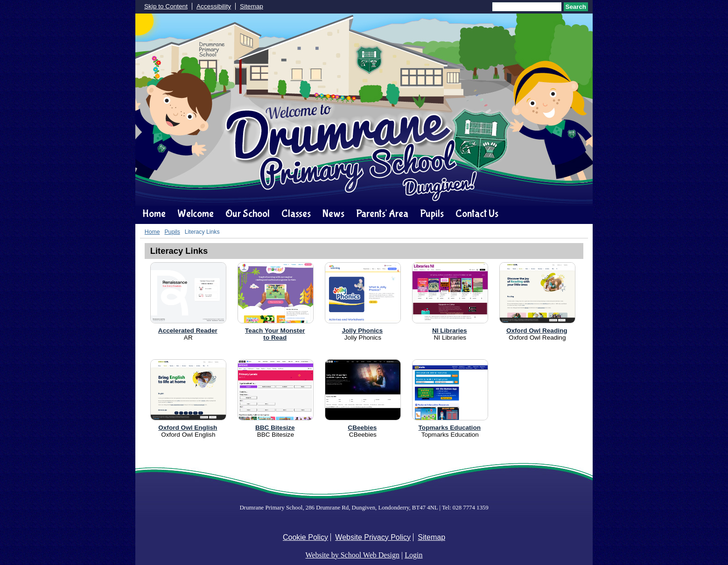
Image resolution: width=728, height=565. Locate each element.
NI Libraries (450, 331)
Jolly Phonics (362, 331)
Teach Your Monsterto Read (275, 334)
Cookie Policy (305, 537)
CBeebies (362, 428)
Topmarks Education (450, 428)
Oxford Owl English (188, 428)
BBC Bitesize (275, 428)
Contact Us (477, 214)
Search (576, 7)
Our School (248, 214)
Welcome (196, 214)
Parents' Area (382, 214)
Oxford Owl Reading (537, 331)
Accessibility (214, 6)
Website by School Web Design (353, 555)
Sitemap (252, 6)
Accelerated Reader (188, 331)
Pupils (432, 214)
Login (413, 555)
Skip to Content (166, 6)
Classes (296, 214)
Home (154, 214)
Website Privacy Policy (373, 537)
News (333, 214)
